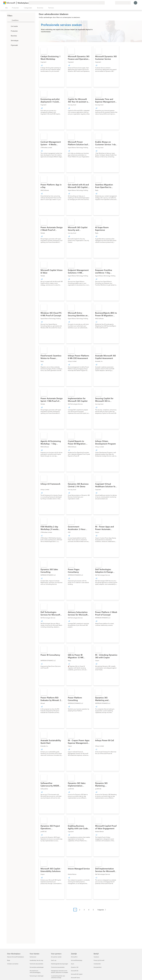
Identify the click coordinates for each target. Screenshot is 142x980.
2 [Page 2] (80, 910)
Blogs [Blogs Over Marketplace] (9, 960)
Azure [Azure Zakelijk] (73, 964)
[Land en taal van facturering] (123, 3)
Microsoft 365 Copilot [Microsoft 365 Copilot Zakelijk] (77, 974)
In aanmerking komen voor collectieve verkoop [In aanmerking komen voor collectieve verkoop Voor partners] (58, 977)
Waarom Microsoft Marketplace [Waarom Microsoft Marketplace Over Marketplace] (16, 957)
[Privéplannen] (113, 3)
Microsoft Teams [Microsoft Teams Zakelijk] (75, 978)
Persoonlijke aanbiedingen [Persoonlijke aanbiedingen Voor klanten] (37, 967)
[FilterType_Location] (9, 26)
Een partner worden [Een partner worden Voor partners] (56, 957)
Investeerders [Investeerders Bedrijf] (97, 964)
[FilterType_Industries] (9, 36)
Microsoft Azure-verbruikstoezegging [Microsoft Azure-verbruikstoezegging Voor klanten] (35, 972)
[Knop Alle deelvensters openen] (6, 8)
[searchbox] (23, 20)
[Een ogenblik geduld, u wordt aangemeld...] (135, 3)
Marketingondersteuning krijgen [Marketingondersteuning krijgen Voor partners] (60, 964)
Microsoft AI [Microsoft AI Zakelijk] (74, 957)
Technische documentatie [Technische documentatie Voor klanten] (36, 964)
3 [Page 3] (84, 910)
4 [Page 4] (89, 910)
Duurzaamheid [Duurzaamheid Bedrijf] (98, 967)
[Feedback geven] (106, 3)
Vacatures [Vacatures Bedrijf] (96, 957)
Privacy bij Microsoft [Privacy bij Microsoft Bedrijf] (99, 960)
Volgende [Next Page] (101, 910)
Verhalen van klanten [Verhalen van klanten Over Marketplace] (13, 964)
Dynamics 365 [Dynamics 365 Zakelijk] (75, 967)
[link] (52, 66)
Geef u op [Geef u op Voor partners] (54, 960)
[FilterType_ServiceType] (9, 40)
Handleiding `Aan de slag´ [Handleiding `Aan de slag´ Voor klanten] (36, 960)
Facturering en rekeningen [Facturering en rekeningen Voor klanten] (37, 976)
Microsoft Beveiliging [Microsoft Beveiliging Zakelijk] (77, 960)
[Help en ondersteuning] (108, 3)
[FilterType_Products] (9, 31)
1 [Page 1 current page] (75, 910)
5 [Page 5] (93, 910)
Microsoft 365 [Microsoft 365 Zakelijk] (75, 971)
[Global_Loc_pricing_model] (9, 45)
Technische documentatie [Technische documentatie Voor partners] (58, 967)
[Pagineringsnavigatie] (90, 911)
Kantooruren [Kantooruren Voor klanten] (33, 957)
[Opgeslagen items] (111, 3)
